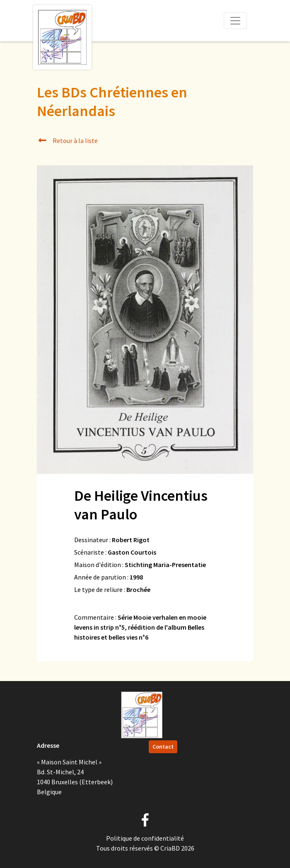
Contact (163, 747)
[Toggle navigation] (235, 21)
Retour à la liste (67, 141)
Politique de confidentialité (145, 838)
